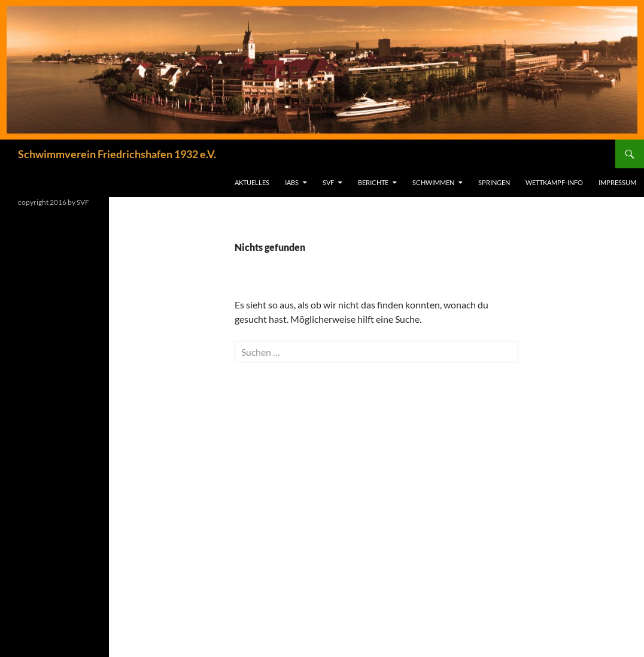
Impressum (617, 182)
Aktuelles (252, 182)
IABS (292, 182)
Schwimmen (433, 182)
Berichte (373, 182)
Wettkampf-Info (554, 182)
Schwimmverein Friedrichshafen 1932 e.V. (117, 154)
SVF (328, 182)
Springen (494, 182)
